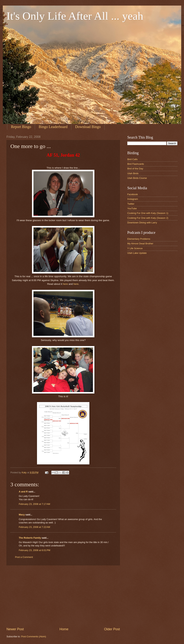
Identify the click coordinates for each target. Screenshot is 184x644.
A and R (23, 492)
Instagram (133, 199)
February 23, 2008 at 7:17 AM (34, 504)
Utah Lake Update (137, 253)
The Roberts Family (30, 538)
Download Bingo (88, 127)
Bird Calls (132, 159)
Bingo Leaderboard (53, 127)
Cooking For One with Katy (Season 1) (148, 213)
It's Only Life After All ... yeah (75, 16)
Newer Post (15, 629)
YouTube (132, 208)
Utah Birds (133, 173)
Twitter (131, 204)
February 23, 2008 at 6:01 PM (34, 550)
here (65, 284)
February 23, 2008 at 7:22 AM (34, 527)
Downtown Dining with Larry (142, 223)
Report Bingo (21, 127)
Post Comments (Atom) (34, 636)
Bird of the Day (135, 169)
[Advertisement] (63, 596)
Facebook (133, 194)
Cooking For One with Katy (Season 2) (148, 218)
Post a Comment (24, 557)
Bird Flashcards (136, 164)
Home (64, 629)
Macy (22, 515)
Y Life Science (135, 248)
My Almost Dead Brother (140, 244)
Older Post (112, 629)
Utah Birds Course (137, 178)
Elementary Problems (139, 239)
